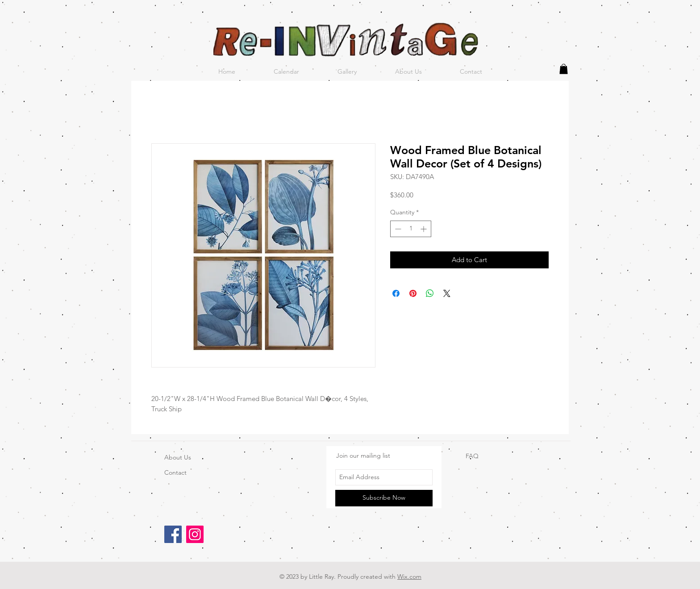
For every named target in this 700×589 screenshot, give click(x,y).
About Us (178, 457)
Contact (175, 472)
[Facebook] (173, 534)
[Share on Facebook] (396, 293)
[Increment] (424, 229)
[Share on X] (447, 293)
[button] (564, 69)
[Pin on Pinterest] (413, 293)
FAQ (472, 456)
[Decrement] (397, 229)
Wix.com (409, 576)
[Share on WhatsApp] (430, 293)
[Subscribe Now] (384, 498)
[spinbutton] (411, 229)
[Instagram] (195, 534)
